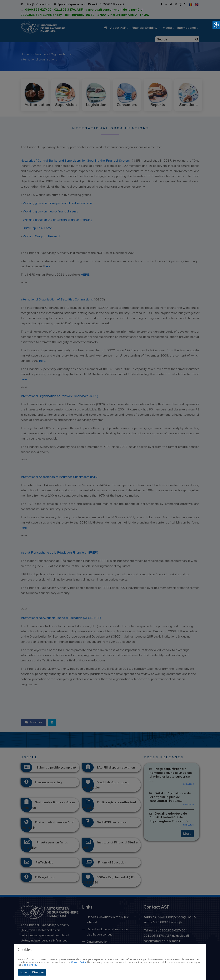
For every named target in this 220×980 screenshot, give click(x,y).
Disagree (38, 972)
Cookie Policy (79, 962)
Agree (24, 972)
